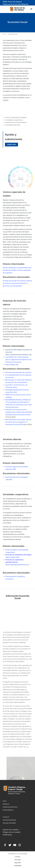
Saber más (11, 144)
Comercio (6, 817)
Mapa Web (17, 863)
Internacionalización (10, 820)
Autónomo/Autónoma (10, 807)
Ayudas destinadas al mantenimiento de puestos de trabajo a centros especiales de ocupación (17, 270)
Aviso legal (17, 860)
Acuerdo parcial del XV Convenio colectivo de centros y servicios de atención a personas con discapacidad (17, 283)
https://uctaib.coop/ (12, 557)
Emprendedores (8, 810)
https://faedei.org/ (12, 365)
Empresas (6, 804)
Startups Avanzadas (9, 823)
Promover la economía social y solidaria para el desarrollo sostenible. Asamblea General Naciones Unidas (19, 412)
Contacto (17, 857)
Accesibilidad (17, 866)
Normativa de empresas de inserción (19, 372)
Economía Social (13, 34)
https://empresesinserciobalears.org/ (18, 355)
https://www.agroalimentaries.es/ (17, 565)
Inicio (4, 34)
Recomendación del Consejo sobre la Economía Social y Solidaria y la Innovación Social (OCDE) (18, 422)
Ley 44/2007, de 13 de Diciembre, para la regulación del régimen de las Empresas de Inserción (18, 360)
